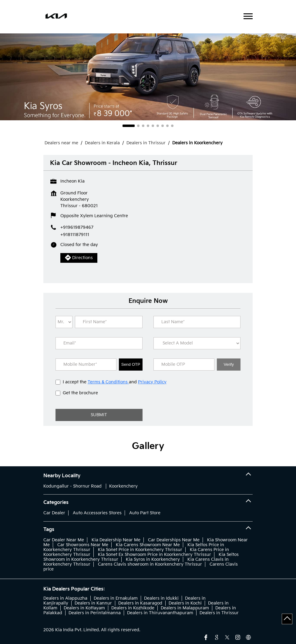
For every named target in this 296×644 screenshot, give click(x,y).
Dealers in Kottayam (84, 608)
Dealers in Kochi (185, 603)
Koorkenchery (123, 486)
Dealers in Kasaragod (140, 603)
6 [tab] (158, 126)
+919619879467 (77, 227)
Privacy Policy (152, 382)
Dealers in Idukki (161, 598)
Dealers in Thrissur (219, 613)
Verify (229, 364)
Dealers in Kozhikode (133, 608)
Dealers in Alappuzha (65, 598)
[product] (197, 343)
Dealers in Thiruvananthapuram (160, 613)
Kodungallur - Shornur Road (72, 486)
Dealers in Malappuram (185, 608)
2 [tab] (138, 126)
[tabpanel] (148, 77)
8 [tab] (167, 126)
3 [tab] (143, 126)
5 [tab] (153, 126)
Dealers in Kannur (93, 603)
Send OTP (131, 364)
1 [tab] (129, 126)
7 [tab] (163, 126)
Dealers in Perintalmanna (95, 613)
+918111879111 (75, 235)
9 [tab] (172, 126)
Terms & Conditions (108, 382)
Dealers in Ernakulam (116, 598)
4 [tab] (148, 126)
